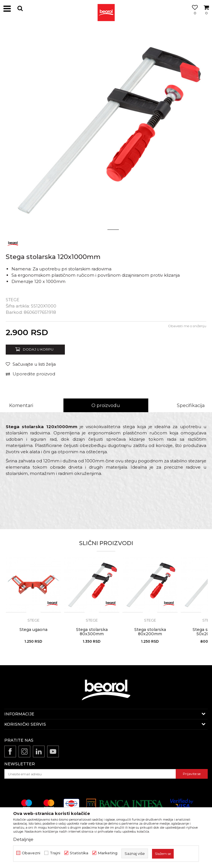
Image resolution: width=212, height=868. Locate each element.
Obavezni (31, 853)
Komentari (21, 405)
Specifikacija (191, 405)
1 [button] (99, 230)
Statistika (79, 853)
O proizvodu (106, 405)
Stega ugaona (33, 630)
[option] (106, 130)
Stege (13, 300)
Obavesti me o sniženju (187, 326)
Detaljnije (23, 839)
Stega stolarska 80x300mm (92, 632)
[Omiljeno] (193, 15)
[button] (20, 8)
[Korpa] (206, 15)
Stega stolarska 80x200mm (150, 632)
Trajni (55, 853)
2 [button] (113, 230)
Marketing (108, 853)
